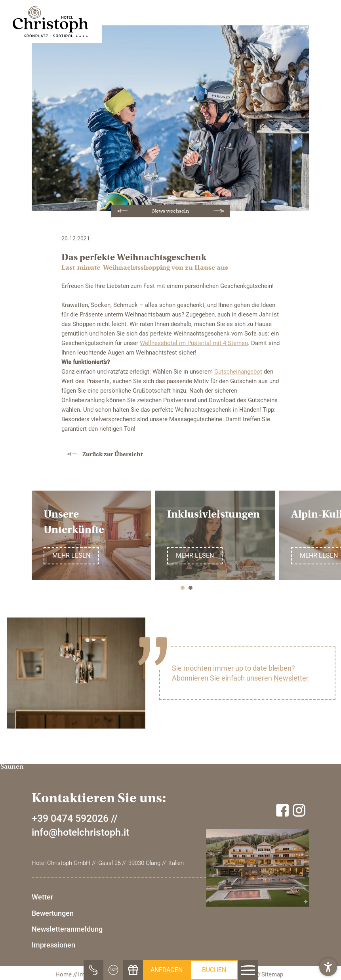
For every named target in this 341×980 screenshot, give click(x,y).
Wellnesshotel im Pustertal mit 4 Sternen (194, 343)
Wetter (42, 959)
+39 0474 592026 (70, 880)
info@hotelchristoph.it (80, 894)
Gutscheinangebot (238, 372)
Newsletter (291, 678)
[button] (328, 967)
